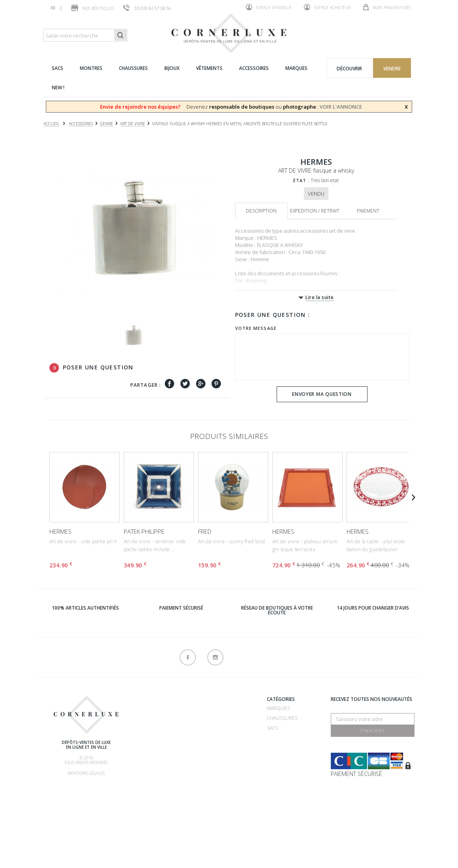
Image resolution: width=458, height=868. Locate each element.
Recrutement (214, 708)
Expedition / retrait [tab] (315, 211)
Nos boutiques (93, 8)
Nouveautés (282, 777)
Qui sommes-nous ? (163, 700)
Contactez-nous (219, 810)
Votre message (256, 328)
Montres (278, 738)
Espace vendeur (269, 7)
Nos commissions (161, 769)
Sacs (272, 728)
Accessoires (282, 767)
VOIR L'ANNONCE (341, 107)
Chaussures (282, 718)
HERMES (60, 531)
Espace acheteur (327, 7)
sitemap (207, 820)
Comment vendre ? (162, 730)
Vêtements (280, 758)
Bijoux (274, 748)
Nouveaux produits (222, 800)
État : (302, 180)
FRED (205, 531)
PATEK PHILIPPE (144, 531)
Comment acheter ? (164, 739)
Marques (278, 708)
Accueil (51, 124)
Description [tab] (261, 211)
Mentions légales (86, 773)
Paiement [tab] (368, 211)
